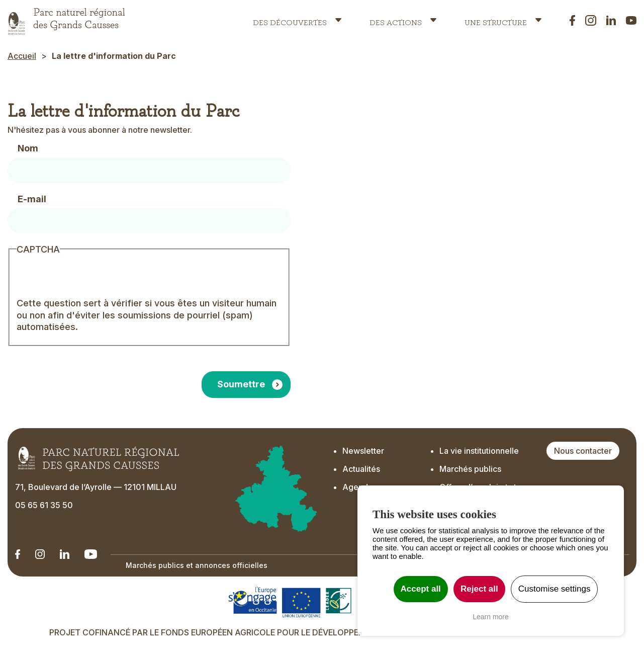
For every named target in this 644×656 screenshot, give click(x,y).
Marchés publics (470, 469)
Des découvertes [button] (290, 20)
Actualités (361, 469)
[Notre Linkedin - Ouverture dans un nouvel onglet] (18, 554)
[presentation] (93, 278)
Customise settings (555, 589)
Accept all (421, 589)
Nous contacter (583, 451)
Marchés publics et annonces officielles (197, 565)
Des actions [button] (396, 20)
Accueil (22, 56)
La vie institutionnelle (479, 451)
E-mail (32, 199)
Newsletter (364, 451)
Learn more (491, 617)
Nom (28, 148)
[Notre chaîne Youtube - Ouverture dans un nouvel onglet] (91, 554)
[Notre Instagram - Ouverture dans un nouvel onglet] (40, 554)
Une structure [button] (496, 20)
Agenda (357, 487)
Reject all (479, 589)
